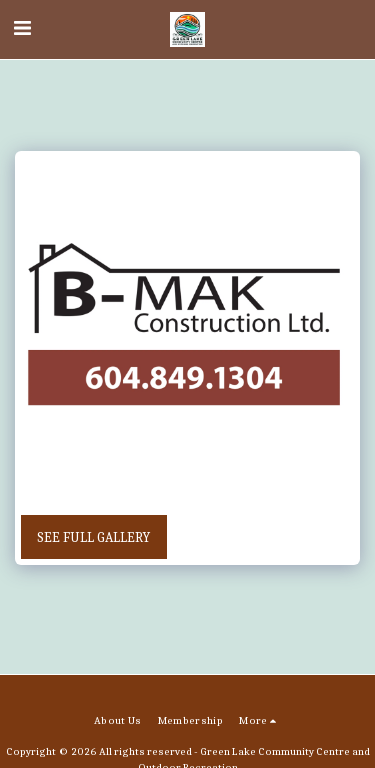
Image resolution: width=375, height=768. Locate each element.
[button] (22, 28)
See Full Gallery (93, 537)
